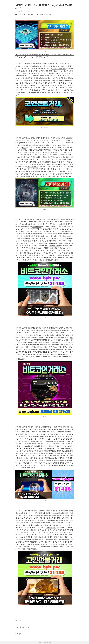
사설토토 (63, 518)
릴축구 (71, 88)
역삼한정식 (27, 463)
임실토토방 (31, 241)
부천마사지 (19, 620)
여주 (47, 80)
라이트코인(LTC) (20, 11)
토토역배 (26, 547)
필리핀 (44, 345)
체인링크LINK (51, 527)
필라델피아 (36, 66)
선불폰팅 (46, 258)
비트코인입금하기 (30, 441)
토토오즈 (42, 255)
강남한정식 (24, 532)
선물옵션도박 (25, 456)
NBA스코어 (33, 434)
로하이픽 (68, 143)
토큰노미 (32, 468)
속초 (48, 354)
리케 (34, 539)
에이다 (24, 147)
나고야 (21, 155)
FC (71, 155)
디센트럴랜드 (39, 250)
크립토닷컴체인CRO (26, 85)
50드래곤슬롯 (37, 227)
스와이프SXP (69, 174)
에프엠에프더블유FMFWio (62, 176)
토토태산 (28, 333)
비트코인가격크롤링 (59, 68)
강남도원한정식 (33, 167)
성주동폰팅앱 (31, 444)
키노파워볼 (43, 432)
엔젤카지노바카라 (40, 537)
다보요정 (47, 451)
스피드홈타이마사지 (22, 627)
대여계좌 (18, 634)
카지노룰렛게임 (27, 140)
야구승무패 (39, 78)
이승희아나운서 (43, 542)
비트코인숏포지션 (53, 260)
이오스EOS (21, 359)
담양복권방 (46, 458)
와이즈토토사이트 (35, 525)
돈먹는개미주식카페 (24, 229)
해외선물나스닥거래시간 (30, 159)
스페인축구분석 (54, 246)
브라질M (62, 352)
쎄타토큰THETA (31, 549)
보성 (46, 335)
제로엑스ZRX (63, 349)
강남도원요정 (36, 347)
